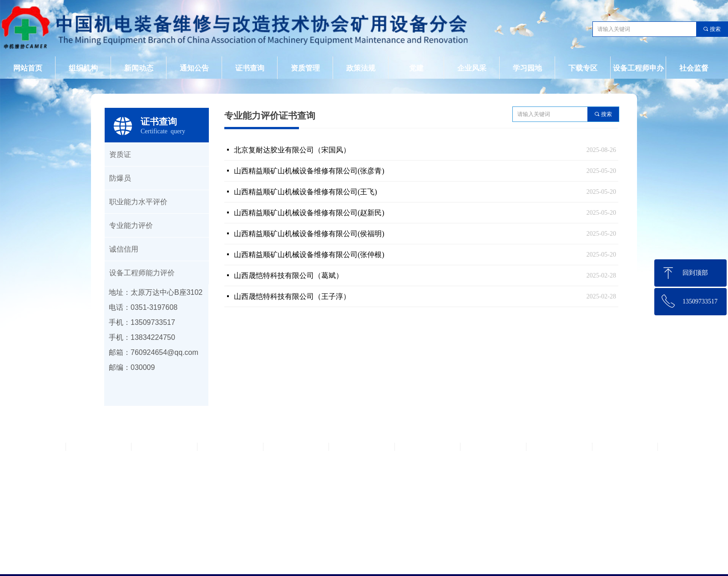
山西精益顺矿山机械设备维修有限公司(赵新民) (309, 213)
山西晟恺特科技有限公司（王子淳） (292, 296)
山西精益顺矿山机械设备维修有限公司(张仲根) (309, 255)
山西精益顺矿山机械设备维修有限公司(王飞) (306, 192)
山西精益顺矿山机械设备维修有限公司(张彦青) (309, 171)
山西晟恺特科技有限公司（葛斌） (288, 275)
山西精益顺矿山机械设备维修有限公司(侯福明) (309, 234)
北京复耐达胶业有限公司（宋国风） (292, 150)
